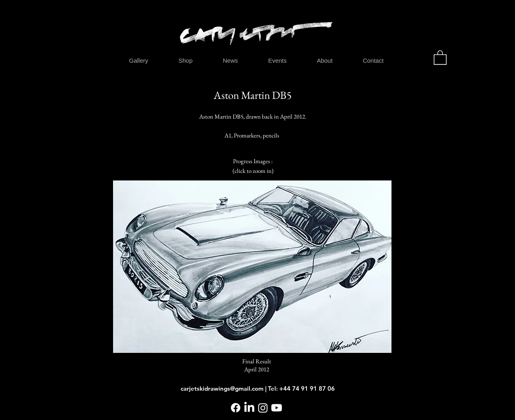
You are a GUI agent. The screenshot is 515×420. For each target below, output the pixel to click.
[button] (440, 57)
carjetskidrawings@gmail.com (222, 388)
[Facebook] (236, 408)
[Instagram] (263, 408)
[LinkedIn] (249, 408)
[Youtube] (277, 408)
